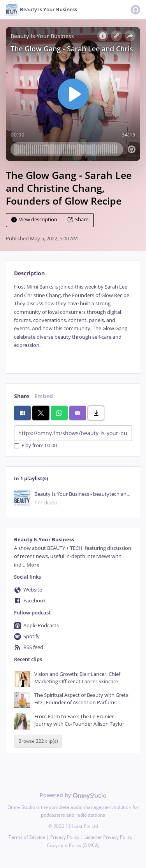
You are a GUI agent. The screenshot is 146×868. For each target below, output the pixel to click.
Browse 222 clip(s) (38, 741)
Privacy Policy (65, 837)
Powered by (73, 795)
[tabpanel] (73, 322)
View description (34, 220)
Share (78, 220)
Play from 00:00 (35, 446)
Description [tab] (29, 273)
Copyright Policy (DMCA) (73, 845)
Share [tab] (22, 396)
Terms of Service (27, 837)
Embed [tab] (44, 396)
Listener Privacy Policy (108, 837)
